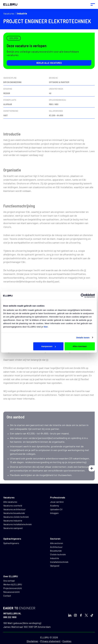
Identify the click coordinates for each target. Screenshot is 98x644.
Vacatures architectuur (14, 509)
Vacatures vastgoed (13, 528)
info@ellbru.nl (12, 613)
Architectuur (56, 547)
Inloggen (54, 513)
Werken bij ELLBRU (13, 584)
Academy (55, 506)
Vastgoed (55, 566)
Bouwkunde (56, 551)
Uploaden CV (56, 509)
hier (46, 327)
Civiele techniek (58, 554)
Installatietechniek (59, 562)
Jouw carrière (57, 502)
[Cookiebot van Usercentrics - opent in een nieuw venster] (83, 296)
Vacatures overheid (13, 506)
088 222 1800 (10, 617)
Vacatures (9, 13)
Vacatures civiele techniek (16, 517)
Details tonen (83, 337)
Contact (7, 596)
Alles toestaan (80, 346)
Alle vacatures (10, 502)
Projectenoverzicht (13, 588)
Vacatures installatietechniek (17, 524)
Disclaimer (32, 641)
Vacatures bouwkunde (14, 513)
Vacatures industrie (13, 521)
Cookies (67, 641)
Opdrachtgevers (11, 543)
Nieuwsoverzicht (12, 592)
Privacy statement (50, 641)
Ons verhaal (9, 581)
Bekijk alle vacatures (49, 63)
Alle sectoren (57, 543)
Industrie (22, 13)
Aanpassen (49, 346)
